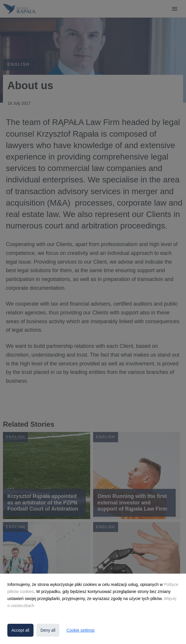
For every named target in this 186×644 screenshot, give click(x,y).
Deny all (48, 630)
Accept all (20, 630)
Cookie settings (81, 630)
